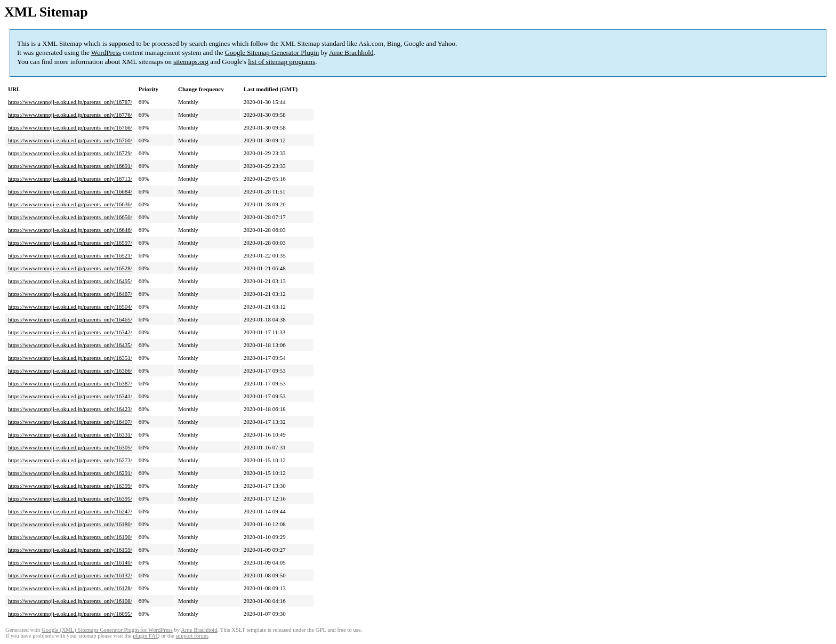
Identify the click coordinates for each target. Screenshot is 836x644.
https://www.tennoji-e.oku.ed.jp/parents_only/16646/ (70, 230)
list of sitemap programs (282, 62)
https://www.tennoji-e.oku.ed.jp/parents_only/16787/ (70, 102)
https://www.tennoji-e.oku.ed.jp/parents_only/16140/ (70, 562)
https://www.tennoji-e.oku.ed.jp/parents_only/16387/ (70, 383)
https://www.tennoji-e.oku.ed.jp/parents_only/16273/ (70, 460)
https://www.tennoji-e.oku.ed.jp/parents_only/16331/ (70, 434)
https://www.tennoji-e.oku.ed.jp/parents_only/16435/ (70, 345)
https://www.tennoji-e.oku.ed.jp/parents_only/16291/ (70, 473)
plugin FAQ (146, 636)
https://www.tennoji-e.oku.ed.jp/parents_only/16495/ (70, 281)
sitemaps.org (191, 62)
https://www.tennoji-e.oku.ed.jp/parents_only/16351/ (70, 358)
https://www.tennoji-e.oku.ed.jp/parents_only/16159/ (70, 550)
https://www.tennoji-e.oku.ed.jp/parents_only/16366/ (70, 371)
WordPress (106, 53)
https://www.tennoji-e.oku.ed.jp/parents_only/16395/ (70, 498)
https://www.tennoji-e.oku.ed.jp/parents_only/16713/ (70, 179)
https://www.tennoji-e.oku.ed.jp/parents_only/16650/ (70, 217)
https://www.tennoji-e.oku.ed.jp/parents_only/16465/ (70, 319)
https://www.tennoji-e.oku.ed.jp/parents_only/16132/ (70, 575)
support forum (192, 636)
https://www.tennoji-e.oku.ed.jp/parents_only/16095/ (70, 614)
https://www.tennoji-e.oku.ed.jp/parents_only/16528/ (70, 268)
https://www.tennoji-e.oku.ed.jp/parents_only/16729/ (70, 153)
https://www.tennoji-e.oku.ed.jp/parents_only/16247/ (70, 511)
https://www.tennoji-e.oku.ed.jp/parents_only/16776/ (70, 115)
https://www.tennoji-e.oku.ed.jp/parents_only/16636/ (70, 204)
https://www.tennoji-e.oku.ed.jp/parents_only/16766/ (70, 127)
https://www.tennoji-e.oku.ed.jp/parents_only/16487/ (70, 294)
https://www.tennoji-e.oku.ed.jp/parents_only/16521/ (70, 255)
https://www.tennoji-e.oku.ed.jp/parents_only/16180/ (70, 524)
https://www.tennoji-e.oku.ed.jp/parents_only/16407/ (70, 422)
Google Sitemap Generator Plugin (272, 53)
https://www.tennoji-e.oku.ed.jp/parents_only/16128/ (70, 588)
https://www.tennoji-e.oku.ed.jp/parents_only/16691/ (70, 166)
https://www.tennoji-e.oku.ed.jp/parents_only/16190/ (70, 537)
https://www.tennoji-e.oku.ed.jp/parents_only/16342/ (70, 332)
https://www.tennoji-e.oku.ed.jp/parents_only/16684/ (70, 191)
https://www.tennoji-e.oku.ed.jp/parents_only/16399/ (70, 486)
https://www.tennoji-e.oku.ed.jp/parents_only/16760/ (70, 140)
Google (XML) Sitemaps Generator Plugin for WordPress (107, 630)
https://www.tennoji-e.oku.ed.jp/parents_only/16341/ (70, 396)
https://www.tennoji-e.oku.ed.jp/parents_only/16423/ (70, 409)
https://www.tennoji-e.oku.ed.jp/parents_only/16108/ (70, 601)
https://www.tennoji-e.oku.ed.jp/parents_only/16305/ (70, 447)
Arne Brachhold (351, 53)
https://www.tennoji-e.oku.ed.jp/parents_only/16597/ (70, 243)
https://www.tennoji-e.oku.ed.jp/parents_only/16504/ (70, 307)
